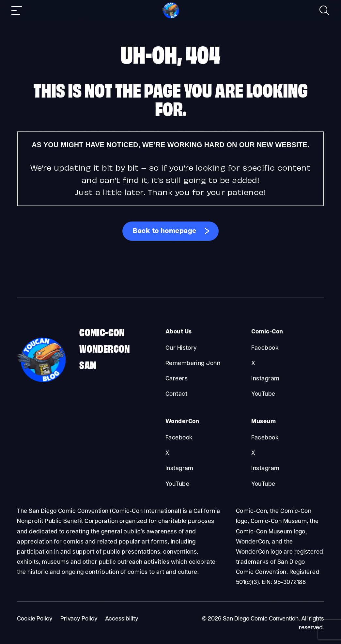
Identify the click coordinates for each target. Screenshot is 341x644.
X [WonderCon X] (167, 453)
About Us (179, 332)
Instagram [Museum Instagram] (265, 469)
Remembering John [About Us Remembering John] (193, 364)
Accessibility (122, 619)
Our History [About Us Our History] (181, 348)
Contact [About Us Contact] (176, 394)
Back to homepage (165, 231)
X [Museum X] (253, 453)
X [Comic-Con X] (253, 364)
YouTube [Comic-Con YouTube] (263, 394)
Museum (263, 422)
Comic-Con (102, 332)
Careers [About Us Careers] (177, 379)
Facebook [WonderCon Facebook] (179, 438)
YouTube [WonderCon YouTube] (177, 484)
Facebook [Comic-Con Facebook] (265, 348)
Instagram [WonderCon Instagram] (179, 469)
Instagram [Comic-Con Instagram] (265, 379)
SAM (88, 364)
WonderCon (105, 348)
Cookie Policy (35, 619)
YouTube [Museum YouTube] (263, 484)
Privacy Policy (79, 619)
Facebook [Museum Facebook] (265, 438)
